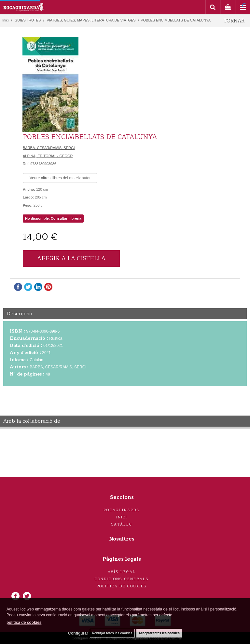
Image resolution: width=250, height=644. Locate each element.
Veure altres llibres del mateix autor (60, 178)
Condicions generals (122, 579)
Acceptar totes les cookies (159, 633)
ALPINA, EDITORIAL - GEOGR (48, 156)
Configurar (78, 633)
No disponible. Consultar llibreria (53, 218)
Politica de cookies (122, 586)
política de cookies (24, 623)
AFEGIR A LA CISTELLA (71, 258)
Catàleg (122, 524)
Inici (122, 517)
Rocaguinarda (122, 510)
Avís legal (122, 572)
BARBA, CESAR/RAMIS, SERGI (49, 148)
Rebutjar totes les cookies (112, 633)
